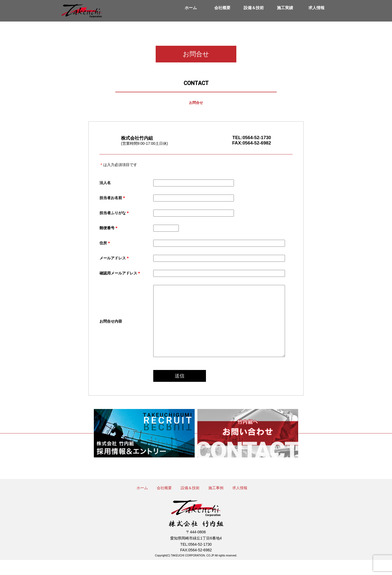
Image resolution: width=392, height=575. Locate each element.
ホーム (191, 8)
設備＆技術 (254, 8)
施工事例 (216, 503)
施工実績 (285, 8)
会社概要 (222, 8)
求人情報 (316, 8)
